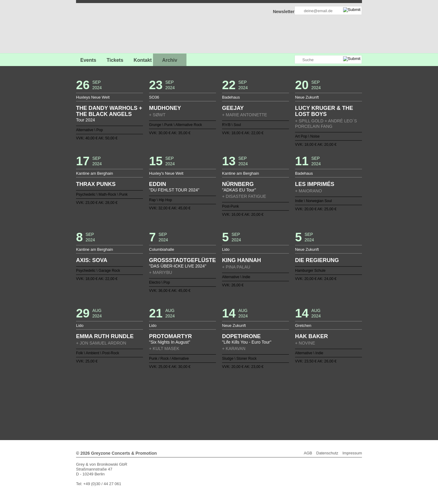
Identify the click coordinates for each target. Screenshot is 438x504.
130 (250, 409)
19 (217, 395)
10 (173, 395)
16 (202, 395)
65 (255, 400)
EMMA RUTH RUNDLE (105, 336)
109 (284, 404)
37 (304, 395)
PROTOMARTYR (170, 336)
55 (207, 400)
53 (197, 400)
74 (299, 400)
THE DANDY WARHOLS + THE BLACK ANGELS (109, 111)
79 (139, 404)
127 (236, 409)
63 (245, 400)
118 (193, 409)
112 (299, 404)
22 (231, 395)
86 (173, 404)
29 (265, 395)
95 (217, 404)
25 (245, 395)
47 (168, 400)
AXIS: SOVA (92, 260)
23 (236, 395)
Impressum (352, 453)
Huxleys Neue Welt (93, 97)
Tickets (115, 60)
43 (149, 400)
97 (226, 404)
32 (280, 395)
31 (275, 395)
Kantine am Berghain (94, 173)
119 (197, 409)
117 (188, 409)
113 (304, 404)
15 (197, 395)
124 (221, 409)
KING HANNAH (242, 260)
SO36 (154, 97)
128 (241, 409)
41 (139, 400)
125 (226, 409)
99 (236, 404)
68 (270, 400)
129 (245, 409)
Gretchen (303, 325)
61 (236, 400)
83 (158, 404)
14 (193, 395)
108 (280, 404)
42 (144, 400)
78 (134, 404)
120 (202, 409)
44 (154, 400)
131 (255, 409)
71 (284, 400)
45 (158, 400)
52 (193, 400)
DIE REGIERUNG (317, 260)
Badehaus (231, 97)
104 (260, 404)
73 (294, 400)
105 (265, 404)
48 (173, 400)
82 (154, 404)
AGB (308, 453)
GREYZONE (107, 29)
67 (265, 400)
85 (168, 404)
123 (217, 409)
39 (130, 400)
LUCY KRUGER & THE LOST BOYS (324, 111)
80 (144, 404)
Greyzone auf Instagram (290, 60)
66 (260, 400)
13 (188, 395)
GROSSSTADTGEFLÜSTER (182, 260)
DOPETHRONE (241, 336)
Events (88, 60)
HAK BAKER (311, 336)
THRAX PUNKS (96, 184)
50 (183, 400)
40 (134, 400)
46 (163, 400)
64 (250, 400)
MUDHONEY (165, 108)
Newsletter (284, 12)
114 (308, 404)
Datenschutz (327, 453)
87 (178, 404)
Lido (226, 249)
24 (241, 395)
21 (226, 395)
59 (226, 400)
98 (231, 404)
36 (299, 395)
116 (183, 409)
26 (250, 395)
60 (231, 400)
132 (260, 409)
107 (275, 404)
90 (193, 404)
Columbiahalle (162, 249)
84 (163, 404)
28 (260, 395)
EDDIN (158, 184)
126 (231, 409)
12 (183, 395)
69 (275, 400)
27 (255, 395)
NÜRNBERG (238, 184)
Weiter (219, 413)
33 (284, 395)
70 (280, 400)
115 (178, 409)
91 (197, 404)
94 (212, 404)
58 (221, 400)
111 (294, 404)
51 (188, 400)
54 (202, 400)
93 (207, 404)
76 (308, 400)
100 (241, 404)
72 (289, 400)
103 (255, 404)
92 (202, 404)
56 (212, 400)
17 (207, 395)
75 (304, 400)
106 (270, 404)
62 (241, 400)
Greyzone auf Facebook (273, 60)
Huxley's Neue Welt (166, 173)
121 (207, 409)
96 (221, 404)
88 (183, 404)
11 (178, 395)
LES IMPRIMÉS (315, 184)
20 (221, 395)
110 (289, 404)
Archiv (170, 60)
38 (308, 395)
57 (217, 400)
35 (294, 395)
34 (289, 395)
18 (212, 395)
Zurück (219, 386)
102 (250, 404)
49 (178, 400)
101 (245, 404)
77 (130, 404)
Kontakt (143, 60)
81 (149, 404)
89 (188, 404)
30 (270, 395)
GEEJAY (233, 108)
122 (212, 409)
